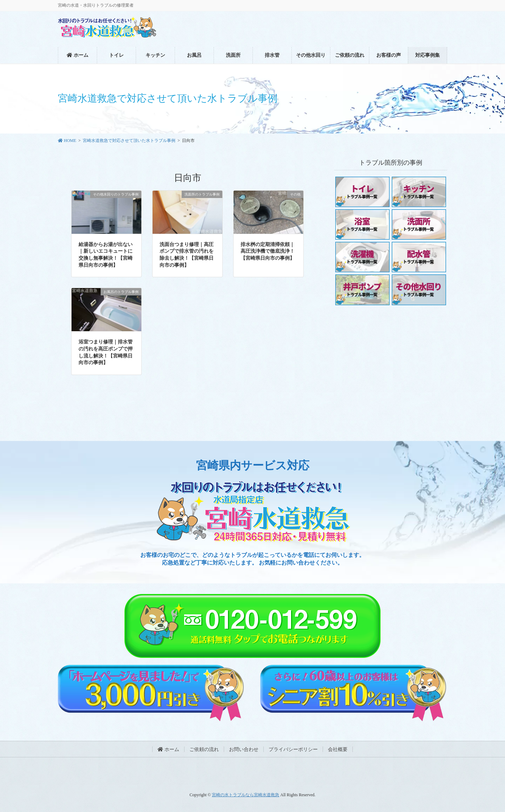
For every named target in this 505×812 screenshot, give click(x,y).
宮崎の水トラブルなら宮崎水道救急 (245, 795)
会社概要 (338, 749)
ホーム (168, 749)
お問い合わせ (244, 749)
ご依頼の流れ (204, 749)
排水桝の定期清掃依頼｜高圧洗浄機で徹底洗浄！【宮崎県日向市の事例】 (268, 251)
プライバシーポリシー (293, 749)
